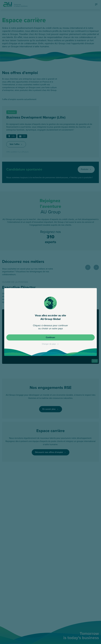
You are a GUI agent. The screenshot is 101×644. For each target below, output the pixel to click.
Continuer (50, 337)
